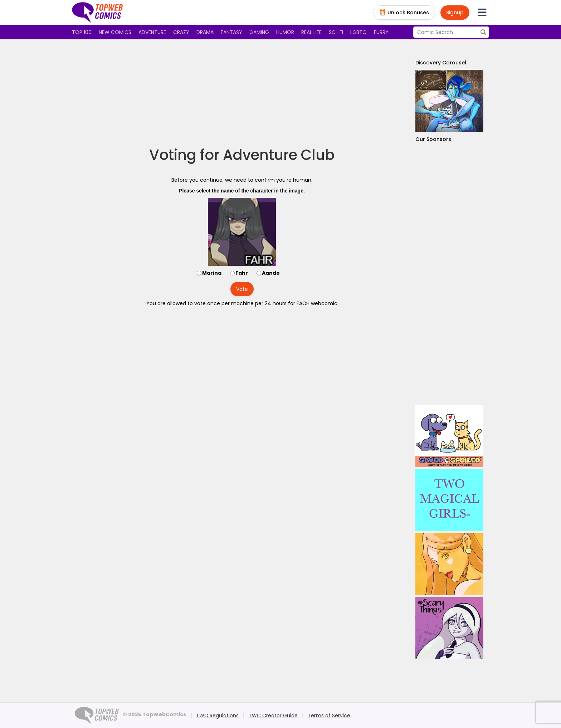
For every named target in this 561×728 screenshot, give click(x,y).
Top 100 (82, 32)
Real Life (311, 32)
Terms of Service (329, 715)
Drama (205, 32)
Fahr (242, 273)
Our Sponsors (433, 139)
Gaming (259, 32)
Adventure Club (279, 155)
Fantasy (231, 32)
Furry (381, 32)
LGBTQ (358, 32)
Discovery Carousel (441, 63)
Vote (242, 289)
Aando (271, 273)
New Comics (115, 32)
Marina (212, 273)
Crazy (181, 32)
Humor (285, 32)
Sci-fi (336, 32)
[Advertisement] (242, 93)
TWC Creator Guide (273, 715)
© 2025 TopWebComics (154, 714)
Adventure (152, 32)
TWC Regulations (217, 715)
